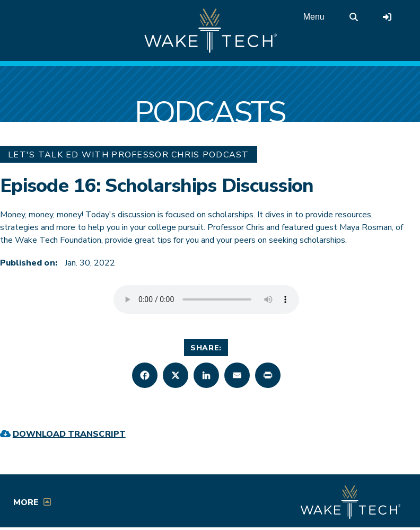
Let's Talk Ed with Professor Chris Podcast (129, 155)
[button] (145, 375)
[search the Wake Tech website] (354, 17)
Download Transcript (69, 434)
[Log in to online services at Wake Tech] (387, 17)
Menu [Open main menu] (314, 17)
